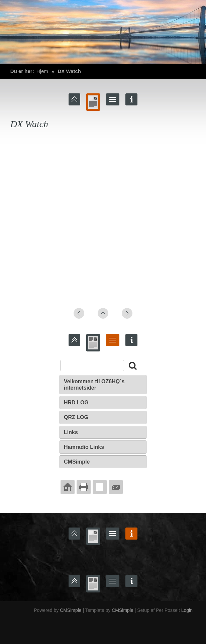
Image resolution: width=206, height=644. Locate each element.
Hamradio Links (84, 447)
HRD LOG (76, 402)
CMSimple (77, 462)
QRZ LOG (76, 417)
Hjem (42, 71)
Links (71, 432)
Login (187, 610)
